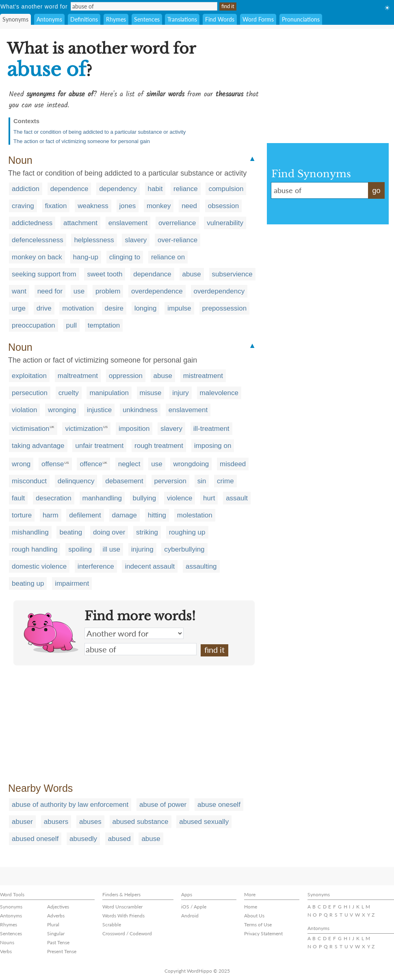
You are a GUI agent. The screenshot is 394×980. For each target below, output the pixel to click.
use (79, 291)
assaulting (201, 566)
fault (18, 498)
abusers (56, 822)
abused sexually (204, 822)
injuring (142, 549)
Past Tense (58, 942)
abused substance (141, 822)
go (376, 191)
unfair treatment (99, 446)
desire (114, 308)
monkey (159, 206)
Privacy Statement (263, 933)
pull (71, 325)
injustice (99, 410)
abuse (192, 274)
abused (119, 839)
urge (19, 308)
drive (44, 308)
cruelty (69, 393)
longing (146, 308)
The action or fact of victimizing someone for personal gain (82, 141)
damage (124, 515)
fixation (56, 206)
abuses (90, 822)
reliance (186, 189)
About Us (254, 916)
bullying (145, 498)
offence (91, 464)
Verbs (6, 951)
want (19, 291)
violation (24, 410)
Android (190, 916)
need (189, 206)
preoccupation (34, 325)
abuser (22, 822)
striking (147, 532)
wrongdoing (191, 464)
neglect (129, 464)
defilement (85, 515)
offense (53, 464)
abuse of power (163, 805)
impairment (72, 583)
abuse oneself (219, 805)
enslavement (128, 223)
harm (51, 515)
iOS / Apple (194, 907)
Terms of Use (258, 925)
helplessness (94, 240)
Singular (56, 933)
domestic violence (39, 566)
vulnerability (225, 223)
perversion (170, 481)
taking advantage (38, 446)
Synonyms (15, 19)
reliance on (168, 257)
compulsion (226, 189)
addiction (26, 189)
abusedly (83, 839)
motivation (78, 308)
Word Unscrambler (122, 907)
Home (251, 907)
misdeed (233, 464)
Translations (182, 19)
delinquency (76, 481)
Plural (53, 925)
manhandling (102, 498)
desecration (54, 498)
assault (237, 498)
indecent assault (150, 566)
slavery (136, 240)
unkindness (140, 410)
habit (155, 189)
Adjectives (58, 907)
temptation (104, 325)
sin (202, 481)
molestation (195, 515)
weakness (93, 206)
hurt (209, 498)
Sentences (147, 19)
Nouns (7, 942)
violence (180, 498)
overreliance (177, 223)
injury (181, 393)
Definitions (84, 19)
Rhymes (116, 19)
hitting (157, 515)
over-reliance (178, 240)
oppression (126, 376)
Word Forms (258, 19)
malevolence (219, 393)
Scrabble (112, 925)
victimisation (31, 429)
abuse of (141, 649)
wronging (62, 410)
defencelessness (38, 240)
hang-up (86, 257)
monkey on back (37, 257)
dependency (118, 189)
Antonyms (49, 19)
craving (23, 206)
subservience (232, 274)
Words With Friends (123, 916)
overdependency (219, 291)
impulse (179, 308)
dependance (152, 274)
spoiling (80, 549)
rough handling (35, 549)
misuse (151, 393)
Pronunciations (301, 19)
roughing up (187, 532)
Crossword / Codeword (127, 933)
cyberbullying (184, 549)
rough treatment (159, 446)
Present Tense (62, 951)
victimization (84, 429)
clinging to (125, 257)
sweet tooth (105, 274)
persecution (30, 393)
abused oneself (35, 839)
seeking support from (44, 274)
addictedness (32, 223)
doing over (109, 532)
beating (71, 532)
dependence (69, 189)
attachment (80, 223)
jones (128, 206)
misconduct (29, 481)
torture (22, 515)
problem (108, 291)
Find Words (220, 19)
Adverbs (56, 916)
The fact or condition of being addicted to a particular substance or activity (100, 132)
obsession (224, 206)
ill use (111, 549)
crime (225, 481)
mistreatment (203, 376)
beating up (28, 583)
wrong (21, 464)
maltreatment (78, 376)
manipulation (109, 393)
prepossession (225, 308)
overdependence (157, 291)
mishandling (30, 532)
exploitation (29, 376)
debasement (124, 481)
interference (96, 566)
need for (50, 291)
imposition (134, 429)
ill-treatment (211, 429)
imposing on (213, 446)
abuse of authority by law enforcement (70, 805)
